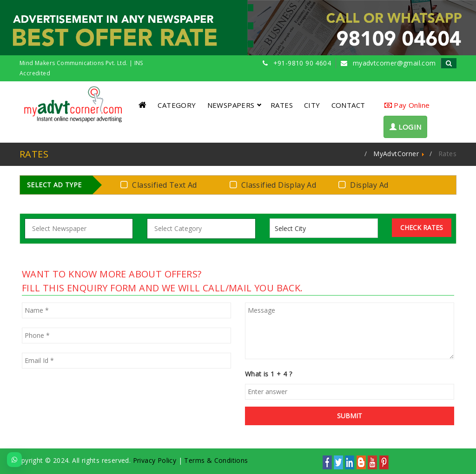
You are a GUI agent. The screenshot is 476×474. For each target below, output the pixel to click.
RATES (282, 105)
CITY (312, 105)
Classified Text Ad (160, 184)
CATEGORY (177, 105)
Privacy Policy (155, 460)
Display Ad (365, 184)
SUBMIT (350, 416)
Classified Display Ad (275, 184)
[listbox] (294, 228)
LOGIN (406, 127)
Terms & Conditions (216, 460)
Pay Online (407, 105)
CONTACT (348, 105)
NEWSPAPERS (235, 105)
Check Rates (422, 227)
